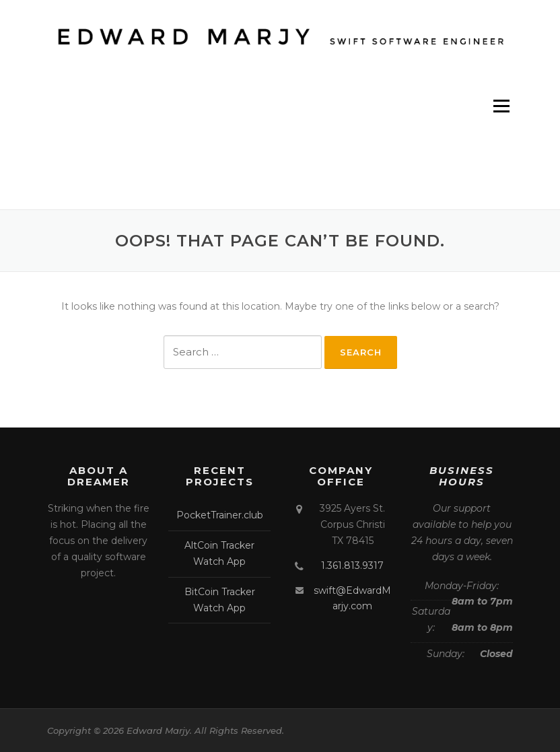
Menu (501, 106)
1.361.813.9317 (352, 566)
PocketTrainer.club (220, 515)
